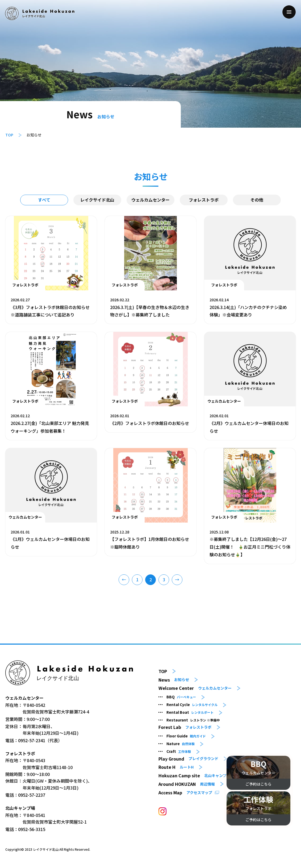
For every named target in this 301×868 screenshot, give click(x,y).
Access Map (185, 793)
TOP (9, 135)
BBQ (181, 697)
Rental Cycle (192, 704)
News (174, 680)
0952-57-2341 (32, 740)
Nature (181, 744)
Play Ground (188, 759)
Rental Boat (190, 712)
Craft (179, 751)
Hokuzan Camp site (194, 776)
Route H (176, 767)
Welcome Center (195, 688)
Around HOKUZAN (187, 784)
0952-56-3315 (32, 829)
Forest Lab (185, 727)
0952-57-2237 (32, 795)
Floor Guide (186, 736)
